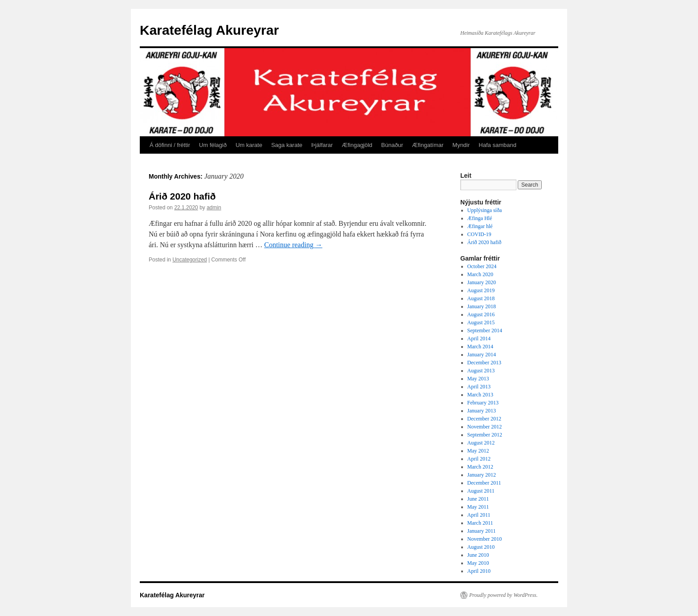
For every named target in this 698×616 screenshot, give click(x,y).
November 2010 (485, 539)
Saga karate (287, 145)
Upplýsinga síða (485, 210)
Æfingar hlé (480, 226)
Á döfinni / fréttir (170, 145)
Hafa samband (497, 145)
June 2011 (478, 499)
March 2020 (480, 274)
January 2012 (482, 475)
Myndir (461, 145)
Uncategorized (189, 260)
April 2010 (479, 571)
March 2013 (480, 395)
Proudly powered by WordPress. (503, 595)
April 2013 (479, 387)
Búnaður (392, 145)
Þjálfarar (322, 145)
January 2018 (482, 306)
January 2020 (482, 282)
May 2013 (478, 379)
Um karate (249, 145)
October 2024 (482, 266)
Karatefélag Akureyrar (209, 30)
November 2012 (485, 427)
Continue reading (294, 245)
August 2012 (481, 443)
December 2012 (484, 419)
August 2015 (481, 322)
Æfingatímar (428, 145)
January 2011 (482, 531)
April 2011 (479, 515)
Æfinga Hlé (480, 218)
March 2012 (480, 467)
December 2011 (484, 483)
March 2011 (480, 523)
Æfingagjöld (357, 145)
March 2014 (480, 347)
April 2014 (479, 339)
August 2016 (481, 314)
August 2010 (481, 547)
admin (214, 208)
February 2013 (483, 403)
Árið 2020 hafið (182, 196)
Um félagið (213, 145)
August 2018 (481, 298)
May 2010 (478, 563)
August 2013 (481, 371)
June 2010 (478, 555)
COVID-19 (479, 234)
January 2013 (482, 411)
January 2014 (482, 355)
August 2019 (481, 290)
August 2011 (481, 491)
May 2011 (478, 507)
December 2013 (484, 363)
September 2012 (485, 435)
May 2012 (478, 451)
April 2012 (479, 459)
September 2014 (485, 330)
